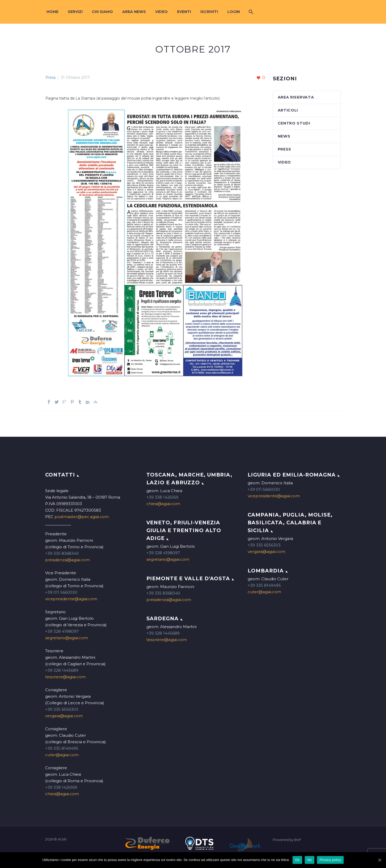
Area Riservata (296, 97)
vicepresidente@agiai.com (71, 599)
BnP (298, 840)
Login (234, 12)
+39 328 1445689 (62, 670)
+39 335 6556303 (62, 709)
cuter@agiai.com (62, 755)
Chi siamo (102, 12)
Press (50, 77)
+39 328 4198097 (62, 631)
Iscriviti (209, 12)
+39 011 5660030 (61, 592)
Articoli (288, 110)
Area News (134, 12)
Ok (297, 860)
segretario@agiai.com (67, 638)
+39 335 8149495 (62, 748)
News (284, 136)
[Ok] (380, 860)
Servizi (75, 12)
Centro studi (294, 123)
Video (161, 12)
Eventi (184, 12)
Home (52, 12)
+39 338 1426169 (61, 787)
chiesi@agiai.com (62, 794)
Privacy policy (330, 860)
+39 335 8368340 (62, 553)
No (310, 860)
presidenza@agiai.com (67, 560)
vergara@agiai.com (64, 716)
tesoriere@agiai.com (65, 677)
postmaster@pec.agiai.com (82, 517)
